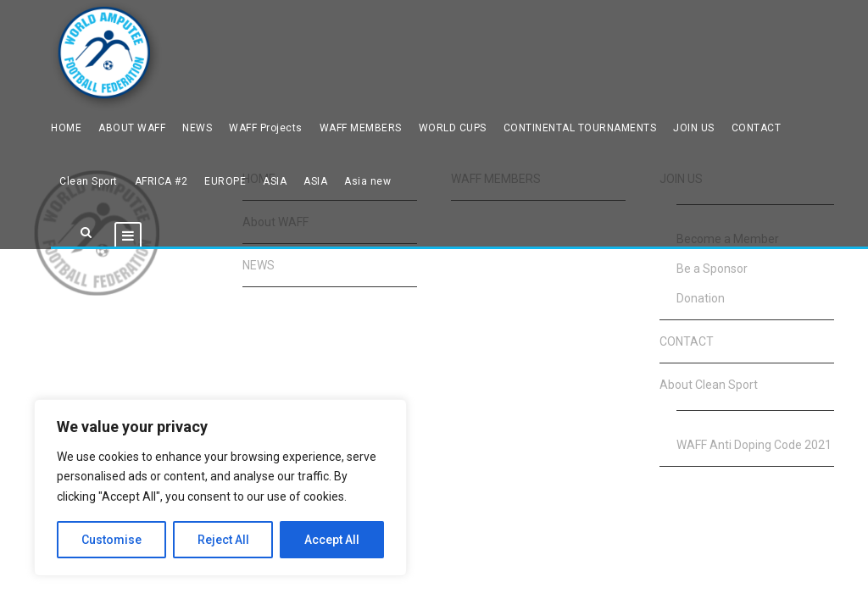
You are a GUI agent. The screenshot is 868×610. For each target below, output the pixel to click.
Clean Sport (89, 181)
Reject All (223, 540)
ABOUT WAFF (132, 128)
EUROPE (225, 181)
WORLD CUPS (453, 128)
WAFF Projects (266, 128)
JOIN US (694, 128)
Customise (111, 540)
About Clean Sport (709, 385)
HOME (66, 128)
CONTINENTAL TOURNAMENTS (580, 128)
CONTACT (757, 128)
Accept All (332, 540)
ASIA (275, 181)
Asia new (367, 181)
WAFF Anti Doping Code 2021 (754, 445)
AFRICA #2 (161, 181)
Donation (701, 298)
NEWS (197, 128)
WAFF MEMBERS (361, 128)
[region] (220, 488)
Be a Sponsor (712, 269)
